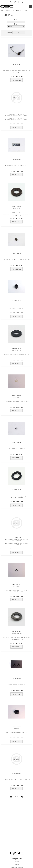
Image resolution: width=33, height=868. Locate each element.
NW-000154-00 (16, 537)
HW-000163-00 (17, 112)
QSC (2, 11)
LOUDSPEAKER (10, 11)
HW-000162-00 (17, 65)
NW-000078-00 (17, 254)
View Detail (16, 80)
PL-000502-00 (16, 726)
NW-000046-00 (16, 206)
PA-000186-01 (17, 679)
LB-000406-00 (16, 159)
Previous (11, 797)
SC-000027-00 (17, 773)
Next (22, 797)
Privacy (17, 865)
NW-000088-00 (16, 301)
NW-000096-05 (16, 490)
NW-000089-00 (16, 348)
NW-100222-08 (17, 584)
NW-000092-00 (17, 395)
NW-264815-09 (17, 631)
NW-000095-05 (16, 442)
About (17, 861)
